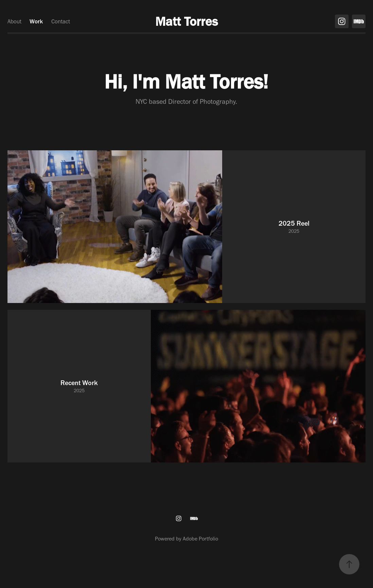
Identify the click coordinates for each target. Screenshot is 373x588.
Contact (61, 21)
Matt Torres (186, 21)
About (14, 21)
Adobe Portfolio (200, 539)
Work (36, 21)
